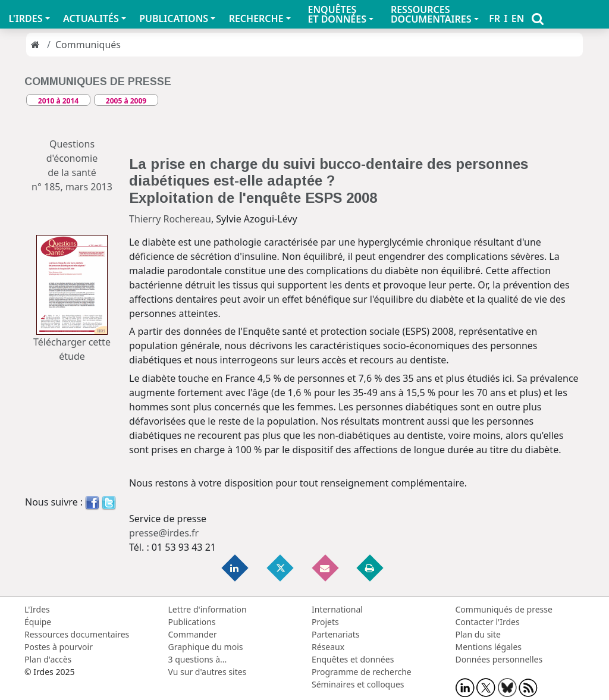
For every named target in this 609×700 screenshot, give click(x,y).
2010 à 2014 (58, 101)
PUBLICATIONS (174, 18)
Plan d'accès (48, 659)
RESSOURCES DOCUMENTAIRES (431, 14)
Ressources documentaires (77, 634)
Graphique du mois (206, 647)
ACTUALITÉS (91, 18)
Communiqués (88, 45)
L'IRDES (25, 18)
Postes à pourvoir (59, 647)
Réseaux (328, 647)
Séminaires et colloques (358, 684)
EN (518, 18)
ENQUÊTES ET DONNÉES (337, 14)
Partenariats (336, 634)
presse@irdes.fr (164, 533)
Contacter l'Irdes (488, 622)
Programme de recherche (362, 672)
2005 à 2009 (126, 101)
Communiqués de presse (504, 609)
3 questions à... (198, 659)
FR (495, 18)
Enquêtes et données (353, 659)
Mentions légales (489, 647)
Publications (192, 622)
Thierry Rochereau (170, 219)
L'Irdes (37, 609)
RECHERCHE (256, 18)
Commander (193, 634)
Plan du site (478, 634)
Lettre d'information (208, 609)
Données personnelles (499, 659)
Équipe (38, 622)
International (337, 609)
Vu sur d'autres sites (208, 672)
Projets (325, 622)
